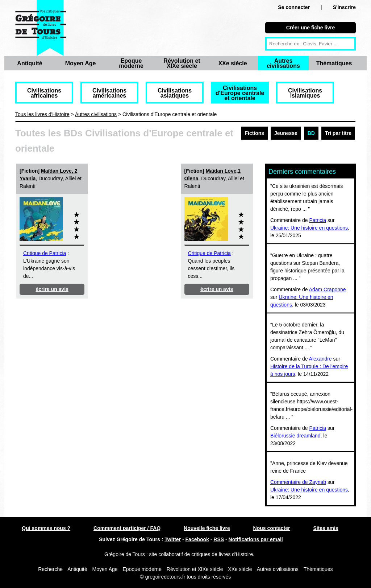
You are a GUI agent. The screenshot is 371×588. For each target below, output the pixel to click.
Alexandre (320, 359)
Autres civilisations (283, 63)
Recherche (50, 569)
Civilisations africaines (44, 93)
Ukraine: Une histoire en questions (309, 228)
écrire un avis (52, 289)
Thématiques (334, 63)
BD (311, 133)
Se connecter (294, 7)
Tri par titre (338, 133)
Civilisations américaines (109, 93)
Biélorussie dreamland (295, 436)
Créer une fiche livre (311, 28)
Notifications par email (256, 539)
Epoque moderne (131, 63)
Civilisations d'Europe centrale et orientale (240, 93)
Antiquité (30, 63)
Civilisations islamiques (305, 93)
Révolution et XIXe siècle (182, 63)
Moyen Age (81, 63)
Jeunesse (286, 133)
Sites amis (326, 528)
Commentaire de (290, 482)
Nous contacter (272, 528)
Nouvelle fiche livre (207, 528)
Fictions (254, 133)
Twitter (173, 539)
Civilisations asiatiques (175, 93)
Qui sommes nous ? (46, 528)
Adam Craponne (328, 289)
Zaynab (318, 482)
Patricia (318, 220)
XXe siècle (232, 63)
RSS (219, 539)
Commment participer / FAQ (127, 528)
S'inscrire (344, 7)
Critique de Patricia (45, 253)
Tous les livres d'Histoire (42, 114)
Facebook (197, 539)
